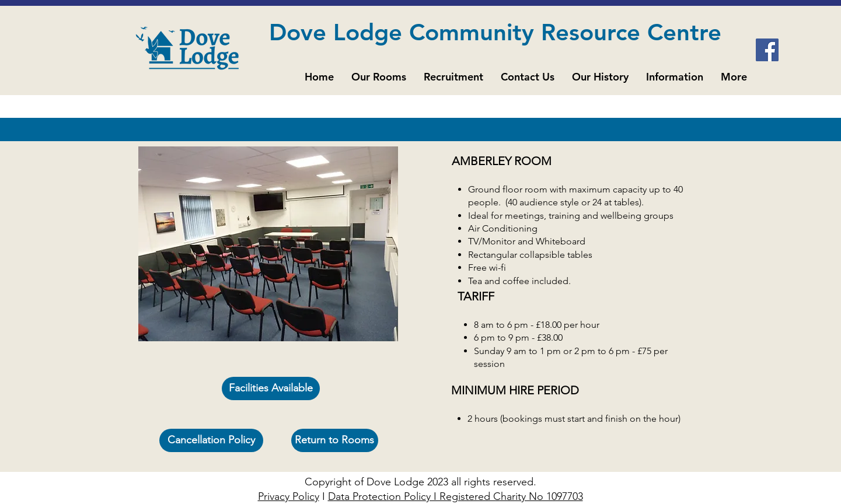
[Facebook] (767, 50)
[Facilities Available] (271, 388)
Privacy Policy (289, 496)
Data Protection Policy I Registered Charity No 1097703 (456, 496)
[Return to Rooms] (335, 440)
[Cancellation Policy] (211, 440)
